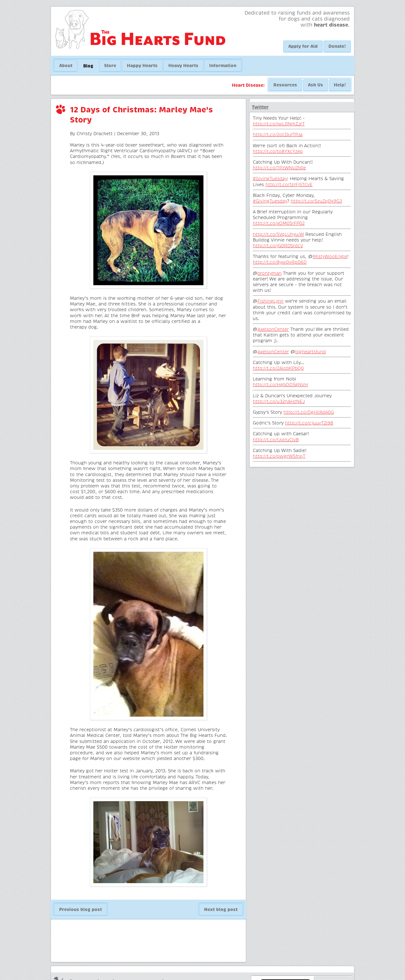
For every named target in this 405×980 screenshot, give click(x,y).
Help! (340, 85)
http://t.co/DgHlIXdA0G (309, 412)
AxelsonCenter (273, 329)
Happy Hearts (142, 66)
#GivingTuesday (270, 179)
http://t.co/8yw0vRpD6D (280, 262)
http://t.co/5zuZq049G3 (316, 201)
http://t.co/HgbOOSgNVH (280, 385)
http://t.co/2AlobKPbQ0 (278, 368)
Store (110, 66)
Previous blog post (81, 909)
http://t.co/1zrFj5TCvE (289, 185)
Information (223, 66)
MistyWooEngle (330, 256)
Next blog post (221, 909)
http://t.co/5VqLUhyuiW (278, 234)
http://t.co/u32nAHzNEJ (279, 401)
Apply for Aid (303, 46)
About (66, 66)
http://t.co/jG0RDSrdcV (278, 246)
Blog (88, 66)
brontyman (270, 273)
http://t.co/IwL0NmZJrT (279, 124)
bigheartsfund (311, 352)
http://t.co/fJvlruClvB (276, 440)
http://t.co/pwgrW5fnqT (279, 456)
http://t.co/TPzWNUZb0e (279, 168)
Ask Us (315, 85)
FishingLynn (271, 301)
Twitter (260, 107)
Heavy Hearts (183, 66)
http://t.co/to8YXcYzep (278, 151)
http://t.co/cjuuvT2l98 (309, 423)
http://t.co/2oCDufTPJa (278, 135)
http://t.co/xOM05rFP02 (279, 223)
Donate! (337, 46)
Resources (285, 85)
